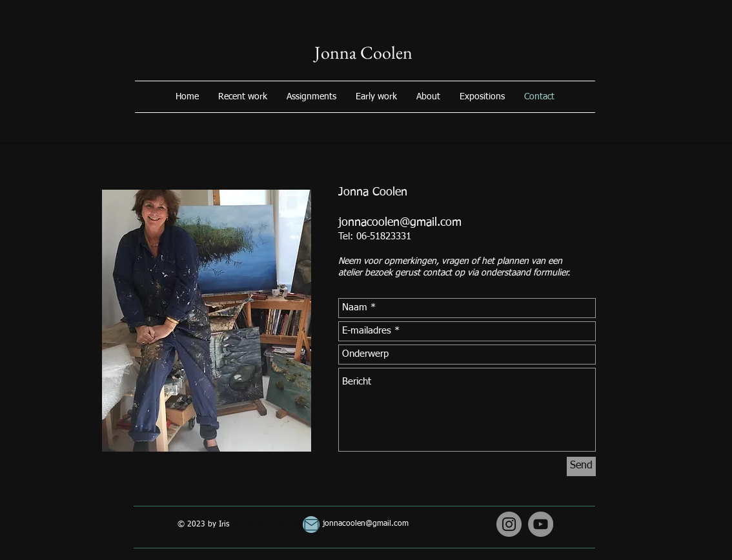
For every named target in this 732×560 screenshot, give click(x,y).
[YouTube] (541, 524)
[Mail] (311, 525)
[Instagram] (509, 524)
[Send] (581, 466)
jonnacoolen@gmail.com (400, 223)
